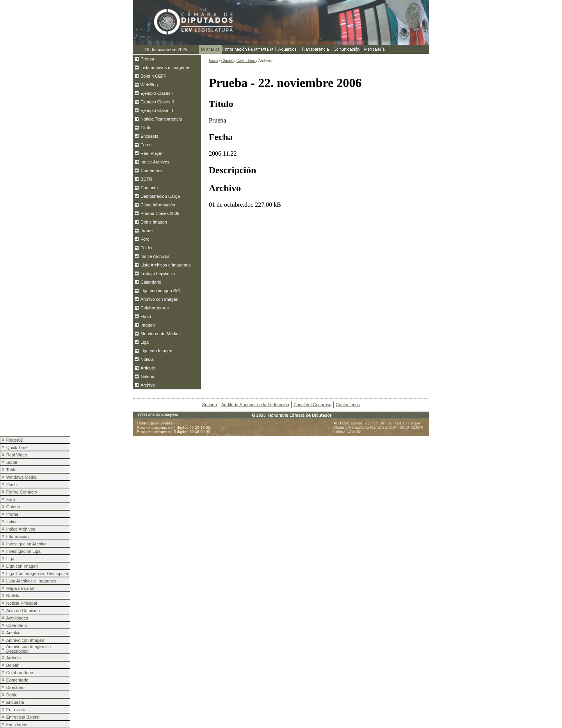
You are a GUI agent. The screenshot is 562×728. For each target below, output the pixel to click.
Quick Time (17, 447)
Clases (228, 61)
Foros (146, 145)
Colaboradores (155, 308)
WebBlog (149, 85)
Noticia (147, 359)
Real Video (17, 455)
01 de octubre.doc (231, 205)
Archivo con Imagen (159, 299)
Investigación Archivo (26, 544)
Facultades (17, 724)
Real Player (152, 153)
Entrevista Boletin (23, 717)
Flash (146, 316)
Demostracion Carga (160, 196)
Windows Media (21, 477)
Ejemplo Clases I (157, 93)
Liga (145, 342)
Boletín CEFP (154, 76)
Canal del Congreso (312, 405)
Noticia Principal (22, 603)
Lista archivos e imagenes (165, 67)
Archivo (148, 385)
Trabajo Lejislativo (158, 273)
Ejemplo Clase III (157, 110)
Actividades (17, 618)
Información (17, 536)
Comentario (152, 170)
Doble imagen (154, 222)
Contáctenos (348, 405)
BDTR (146, 179)
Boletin (13, 665)
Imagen (148, 325)
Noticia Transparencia (161, 119)
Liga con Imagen (156, 351)
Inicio (213, 61)
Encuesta (149, 136)
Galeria (147, 376)
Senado (210, 405)
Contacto (149, 188)
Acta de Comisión (23, 611)
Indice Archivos (155, 162)
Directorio (15, 687)
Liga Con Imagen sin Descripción (38, 574)
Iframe (147, 231)
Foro (145, 239)
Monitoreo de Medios (161, 334)
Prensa (147, 59)
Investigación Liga (23, 551)
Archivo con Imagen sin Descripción (28, 649)
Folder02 (15, 440)
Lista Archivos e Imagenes (165, 265)
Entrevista (16, 710)
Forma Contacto (22, 492)
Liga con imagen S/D (160, 291)
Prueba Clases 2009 (160, 213)
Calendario (151, 282)
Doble (12, 695)
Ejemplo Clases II (157, 102)
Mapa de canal (20, 588)
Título (146, 128)
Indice (12, 522)
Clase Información (158, 205)
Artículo (148, 368)
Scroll (12, 462)
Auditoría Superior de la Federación (255, 405)
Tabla (11, 470)
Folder (147, 248)
